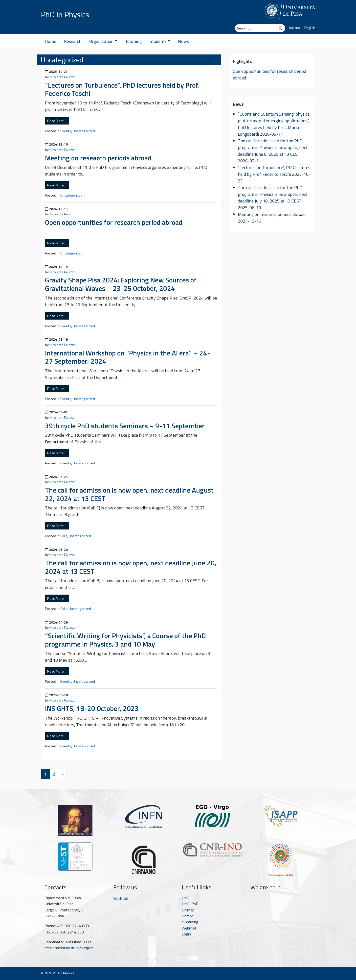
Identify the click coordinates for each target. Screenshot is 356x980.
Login (186, 934)
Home (50, 41)
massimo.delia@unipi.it (74, 948)
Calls (64, 536)
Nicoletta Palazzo (63, 77)
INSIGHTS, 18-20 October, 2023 (92, 708)
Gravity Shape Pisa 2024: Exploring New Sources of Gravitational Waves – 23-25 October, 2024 (121, 284)
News (183, 41)
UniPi (186, 898)
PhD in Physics (65, 14)
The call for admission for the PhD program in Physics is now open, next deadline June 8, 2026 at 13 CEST (273, 147)
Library (187, 916)
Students (160, 41)
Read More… (57, 121)
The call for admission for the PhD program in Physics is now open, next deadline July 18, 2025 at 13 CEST (273, 194)
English (310, 28)
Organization (103, 41)
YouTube (121, 898)
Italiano (295, 28)
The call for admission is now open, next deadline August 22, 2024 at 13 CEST (129, 494)
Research (73, 41)
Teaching (133, 41)
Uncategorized (84, 131)
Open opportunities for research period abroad (114, 222)
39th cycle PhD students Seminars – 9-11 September (125, 426)
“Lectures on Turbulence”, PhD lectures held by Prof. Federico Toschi (122, 89)
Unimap (188, 910)
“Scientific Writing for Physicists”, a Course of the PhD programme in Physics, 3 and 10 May (125, 640)
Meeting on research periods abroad (98, 158)
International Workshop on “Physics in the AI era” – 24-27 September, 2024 (128, 357)
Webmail (189, 928)
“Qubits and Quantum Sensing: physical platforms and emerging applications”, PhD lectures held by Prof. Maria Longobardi (274, 124)
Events (66, 131)
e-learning (190, 922)
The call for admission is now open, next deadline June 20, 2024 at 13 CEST (131, 567)
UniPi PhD (190, 904)
